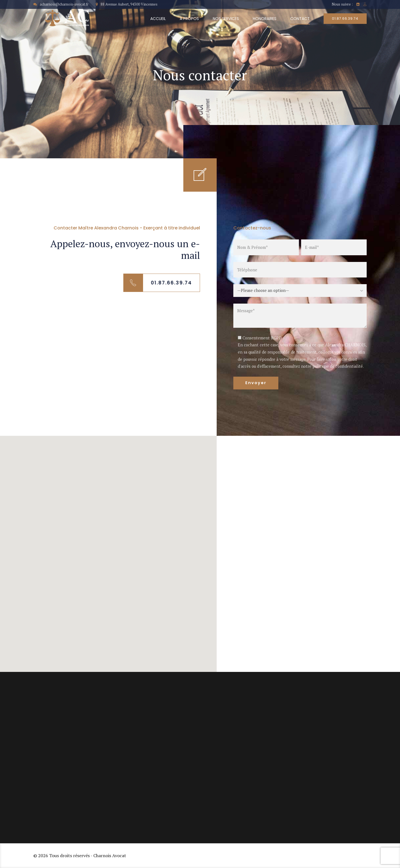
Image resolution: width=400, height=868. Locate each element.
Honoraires (265, 19)
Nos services (226, 19)
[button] (108, 549)
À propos (189, 19)
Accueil (158, 19)
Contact (300, 19)
